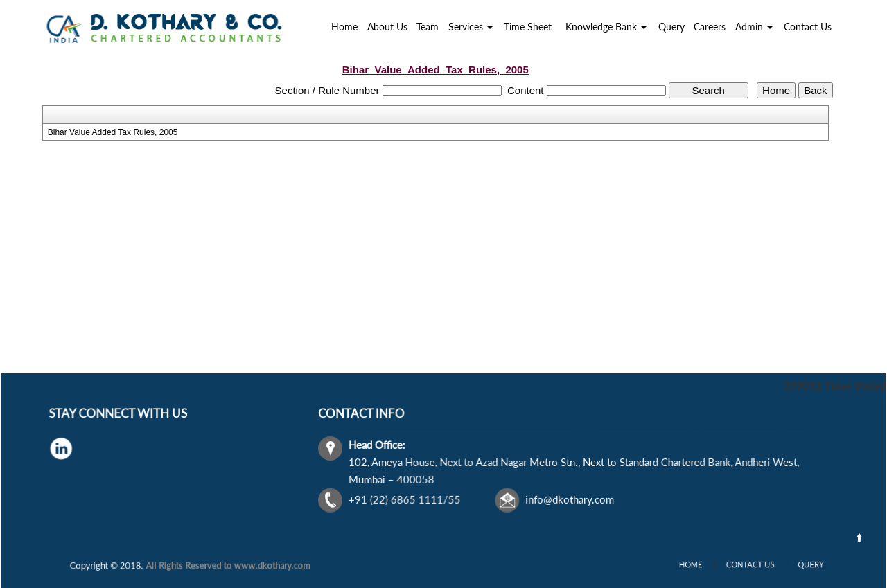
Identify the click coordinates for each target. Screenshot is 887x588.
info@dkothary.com (569, 498)
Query (671, 27)
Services (471, 27)
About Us (387, 27)
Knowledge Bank (606, 27)
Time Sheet (528, 27)
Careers (710, 27)
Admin (754, 27)
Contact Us (808, 27)
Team (428, 27)
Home (344, 27)
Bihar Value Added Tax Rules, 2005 (113, 132)
